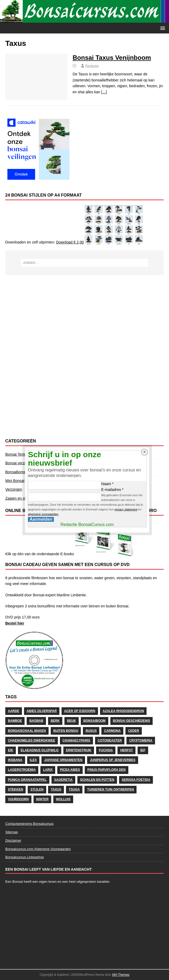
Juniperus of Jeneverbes (113, 760)
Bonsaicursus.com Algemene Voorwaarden (38, 849)
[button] (162, 28)
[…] (104, 92)
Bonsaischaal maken (27, 731)
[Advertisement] (84, 317)
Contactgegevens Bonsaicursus (29, 824)
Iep (143, 750)
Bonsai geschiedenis (132, 721)
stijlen (37, 789)
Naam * (107, 484)
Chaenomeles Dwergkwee (32, 740)
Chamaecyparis (76, 740)
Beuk (72, 721)
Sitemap (12, 832)
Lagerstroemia (22, 770)
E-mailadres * (112, 490)
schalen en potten (97, 780)
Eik (11, 750)
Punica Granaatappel (27, 780)
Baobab (36, 721)
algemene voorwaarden (43, 514)
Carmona (112, 731)
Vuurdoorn (18, 799)
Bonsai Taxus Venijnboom (112, 58)
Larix (48, 770)
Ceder (134, 731)
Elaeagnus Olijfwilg (40, 750)
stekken (15, 789)
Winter (42, 799)
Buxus (91, 731)
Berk (55, 721)
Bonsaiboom (95, 721)
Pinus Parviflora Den (107, 770)
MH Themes (121, 975)
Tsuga (74, 789)
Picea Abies (70, 770)
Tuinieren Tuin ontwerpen (111, 789)
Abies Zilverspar (42, 711)
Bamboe (15, 721)
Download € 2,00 (70, 242)
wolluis (63, 799)
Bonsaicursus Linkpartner (25, 857)
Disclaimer (13, 840)
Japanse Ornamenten (63, 760)
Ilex (33, 760)
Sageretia (63, 780)
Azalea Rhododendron (123, 711)
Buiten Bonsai (66, 731)
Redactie (92, 66)
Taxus (56, 789)
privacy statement (126, 509)
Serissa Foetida (136, 780)
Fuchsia (106, 750)
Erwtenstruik (79, 750)
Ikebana (15, 760)
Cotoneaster (110, 740)
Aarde (14, 711)
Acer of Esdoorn (80, 711)
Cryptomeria (141, 740)
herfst (126, 750)
